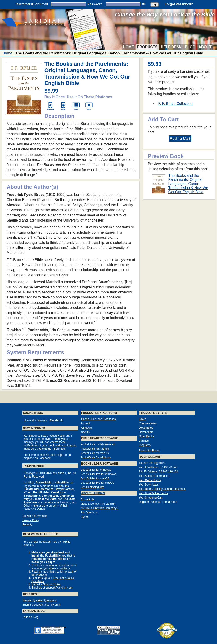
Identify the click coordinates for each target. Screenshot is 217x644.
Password (95, 4)
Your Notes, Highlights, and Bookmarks (162, 489)
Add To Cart (180, 139)
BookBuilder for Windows (96, 470)
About (205, 47)
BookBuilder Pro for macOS (97, 483)
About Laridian (93, 493)
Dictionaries (146, 428)
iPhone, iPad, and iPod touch (98, 419)
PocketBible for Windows (96, 457)
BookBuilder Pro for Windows (98, 474)
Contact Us (87, 499)
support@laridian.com (59, 588)
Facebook (45, 458)
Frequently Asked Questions (39, 600)
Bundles (144, 441)
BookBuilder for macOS (95, 478)
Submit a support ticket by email (42, 605)
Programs (145, 445)
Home (128, 47)
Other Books (146, 436)
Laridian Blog (30, 617)
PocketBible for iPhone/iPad (98, 444)
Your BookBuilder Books (153, 493)
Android (85, 423)
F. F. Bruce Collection (175, 104)
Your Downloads (149, 485)
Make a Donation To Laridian (98, 504)
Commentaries (148, 423)
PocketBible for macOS (95, 453)
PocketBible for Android (95, 449)
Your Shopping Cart (151, 498)
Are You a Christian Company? (99, 508)
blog (26, 458)
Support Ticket (52, 584)
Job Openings (89, 512)
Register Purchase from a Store (158, 502)
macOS (85, 432)
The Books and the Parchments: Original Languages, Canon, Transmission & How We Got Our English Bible (188, 184)
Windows (86, 428)
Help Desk (171, 47)
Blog (190, 47)
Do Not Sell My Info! (35, 516)
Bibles (142, 419)
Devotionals (146, 432)
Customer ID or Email (32, 4)
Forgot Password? (179, 4)
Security (27, 525)
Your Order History (150, 480)
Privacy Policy (31, 520)
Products (147, 47)
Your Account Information (154, 476)
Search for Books (149, 451)
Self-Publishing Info (92, 487)
